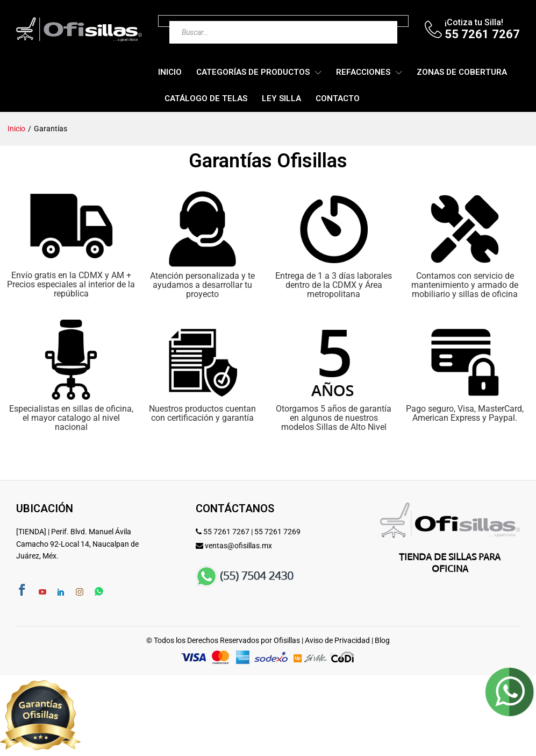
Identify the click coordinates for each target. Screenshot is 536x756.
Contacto (338, 99)
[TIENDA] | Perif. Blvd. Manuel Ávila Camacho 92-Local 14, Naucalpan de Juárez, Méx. (77, 544)
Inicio (170, 72)
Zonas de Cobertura (462, 72)
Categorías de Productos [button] (253, 72)
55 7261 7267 (226, 532)
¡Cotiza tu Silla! (474, 22)
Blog (382, 640)
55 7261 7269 (277, 532)
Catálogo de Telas (206, 99)
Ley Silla (281, 99)
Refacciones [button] (363, 72)
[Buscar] (368, 21)
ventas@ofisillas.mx (238, 546)
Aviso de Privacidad (337, 640)
